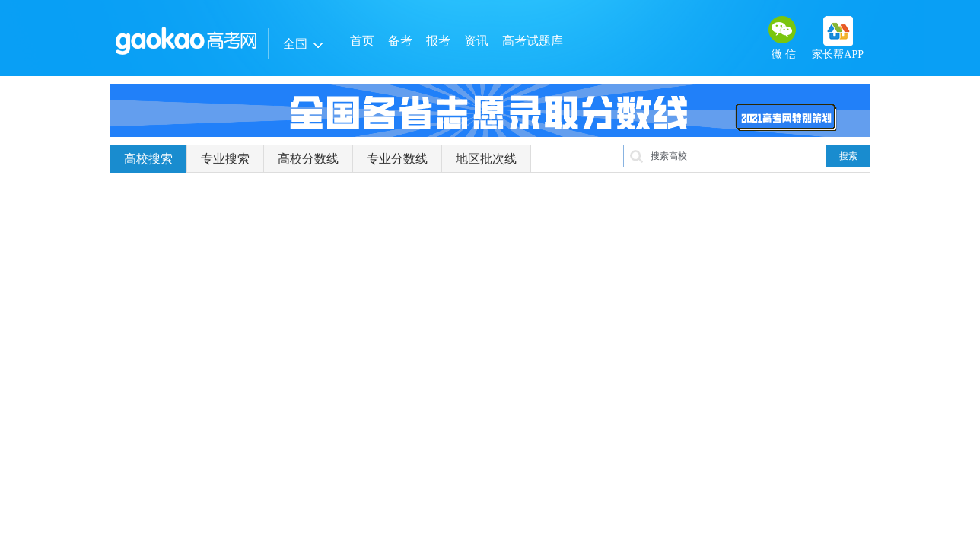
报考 (438, 41)
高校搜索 (148, 159)
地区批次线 (486, 159)
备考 (400, 41)
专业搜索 (225, 159)
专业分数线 (397, 159)
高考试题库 (533, 41)
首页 (362, 41)
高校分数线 (308, 159)
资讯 (476, 41)
